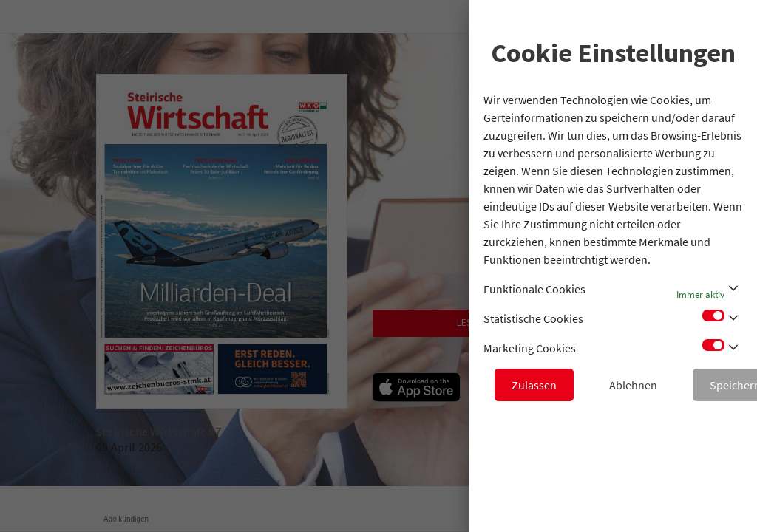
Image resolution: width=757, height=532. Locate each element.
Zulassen (534, 385)
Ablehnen (633, 385)
